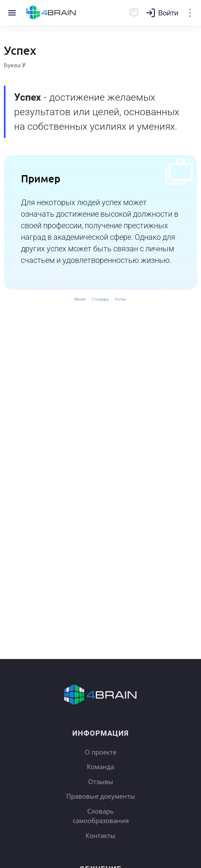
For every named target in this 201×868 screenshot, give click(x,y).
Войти (168, 13)
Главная (51, 13)
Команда (100, 767)
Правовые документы (101, 796)
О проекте (100, 752)
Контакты (100, 835)
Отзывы (101, 781)
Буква (15, 65)
